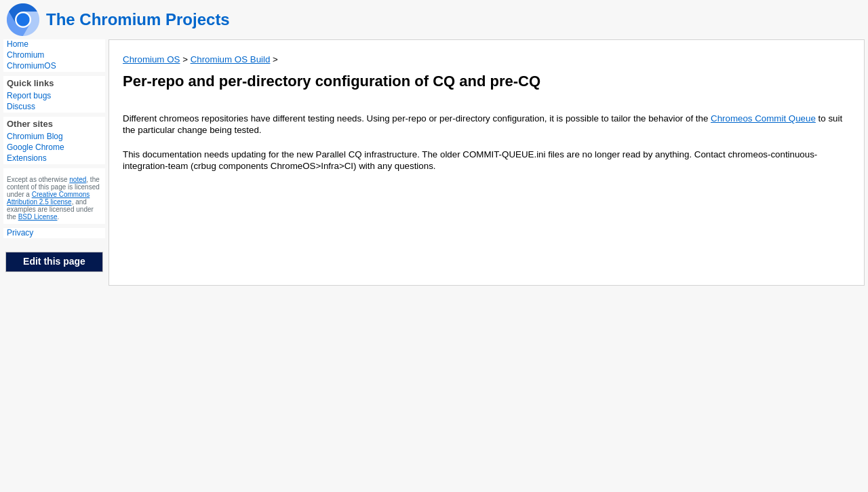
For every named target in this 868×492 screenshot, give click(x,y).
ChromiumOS (32, 66)
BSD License (38, 217)
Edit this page (54, 261)
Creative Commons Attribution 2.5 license (48, 198)
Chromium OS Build (231, 59)
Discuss (21, 107)
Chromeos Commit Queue (763, 118)
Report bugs (29, 96)
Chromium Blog (35, 136)
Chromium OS (151, 59)
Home (18, 44)
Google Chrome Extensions (36, 153)
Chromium (25, 55)
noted (78, 179)
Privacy (20, 233)
